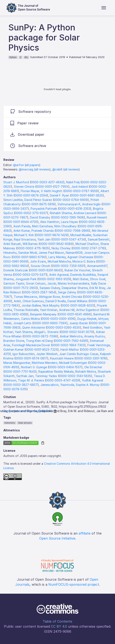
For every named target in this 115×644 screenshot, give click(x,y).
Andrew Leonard (85, 213)
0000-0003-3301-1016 (91, 358)
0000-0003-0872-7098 (40, 336)
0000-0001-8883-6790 (29, 257)
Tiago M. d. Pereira (31, 380)
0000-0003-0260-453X (63, 327)
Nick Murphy (51, 305)
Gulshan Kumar (14, 349)
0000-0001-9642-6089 (56, 244)
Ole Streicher (93, 367)
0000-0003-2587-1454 (39, 292)
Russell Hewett (97, 217)
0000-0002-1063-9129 (54, 279)
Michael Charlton (87, 244)
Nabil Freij (73, 182)
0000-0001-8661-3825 (87, 195)
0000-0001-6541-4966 (74, 314)
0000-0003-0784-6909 (71, 200)
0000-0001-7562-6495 (71, 341)
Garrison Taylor (14, 283)
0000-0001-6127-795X (52, 187)
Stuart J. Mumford (16, 182)
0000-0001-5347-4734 (69, 239)
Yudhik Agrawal (92, 380)
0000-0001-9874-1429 (52, 235)
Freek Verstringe (99, 345)
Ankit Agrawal (59, 275)
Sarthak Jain (25, 376)
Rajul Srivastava (25, 239)
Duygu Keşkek (87, 319)
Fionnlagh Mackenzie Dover (31, 345)
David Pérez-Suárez (38, 200)
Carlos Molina (30, 319)
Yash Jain (44, 239)
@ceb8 (57, 169)
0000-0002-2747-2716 (89, 248)
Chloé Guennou (33, 301)
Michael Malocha (59, 261)
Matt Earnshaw (42, 226)
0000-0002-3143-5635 (75, 376)
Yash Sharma (24, 332)
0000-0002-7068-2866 (72, 231)
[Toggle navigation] (104, 8)
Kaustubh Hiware (62, 358)
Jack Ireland (79, 187)
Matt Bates (81, 279)
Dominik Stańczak (16, 270)
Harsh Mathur (70, 349)
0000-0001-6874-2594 (31, 195)
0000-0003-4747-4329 (62, 380)
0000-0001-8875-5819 (39, 204)
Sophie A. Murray (88, 385)
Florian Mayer (30, 191)
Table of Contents (57, 621)
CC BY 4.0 (59, 626)
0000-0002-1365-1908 (68, 217)
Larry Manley (57, 257)
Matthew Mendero (45, 363)
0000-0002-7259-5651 (68, 266)
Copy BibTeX (43, 411)
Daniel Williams (78, 301)
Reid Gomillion (93, 327)
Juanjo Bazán (79, 323)
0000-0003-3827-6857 (21, 385)
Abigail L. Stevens (46, 332)
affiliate (85, 533)
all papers (32, 165)
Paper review (24, 123)
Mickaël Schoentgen (73, 363)
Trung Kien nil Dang (39, 341)
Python (13, 57)
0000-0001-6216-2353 (74, 209)
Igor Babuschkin (24, 354)
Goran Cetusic (36, 283)
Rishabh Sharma (61, 213)
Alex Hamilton (50, 222)
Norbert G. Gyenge (34, 367)
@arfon (19, 165)
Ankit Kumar (22, 231)
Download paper (27, 134)
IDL (26, 57)
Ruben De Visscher (77, 270)
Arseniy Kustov (95, 336)
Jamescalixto (50, 385)
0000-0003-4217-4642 (47, 182)
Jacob (52, 283)
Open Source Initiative (57, 538)
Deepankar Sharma (75, 288)
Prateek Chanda (43, 231)
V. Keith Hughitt (52, 191)
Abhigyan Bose (49, 297)
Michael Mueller (81, 235)
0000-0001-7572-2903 (21, 288)
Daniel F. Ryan (59, 195)
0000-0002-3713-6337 (31, 213)
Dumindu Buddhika (83, 275)
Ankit (17, 301)
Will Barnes (30, 244)
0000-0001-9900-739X (50, 323)
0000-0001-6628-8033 (78, 305)
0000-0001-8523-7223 (41, 349)
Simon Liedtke (13, 200)
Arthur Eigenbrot (88, 310)
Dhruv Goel (98, 279)
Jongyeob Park (26, 279)
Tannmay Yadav (46, 376)
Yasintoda (67, 385)
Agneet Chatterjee (80, 257)
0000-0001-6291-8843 (46, 270)
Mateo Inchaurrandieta (74, 283)
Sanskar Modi (28, 253)
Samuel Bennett (99, 239)
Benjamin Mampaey (43, 314)
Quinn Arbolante (34, 327)
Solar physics (25, 423)
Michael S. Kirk (24, 235)
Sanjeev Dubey (50, 288)
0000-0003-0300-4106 (58, 319)
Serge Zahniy (67, 292)
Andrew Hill (67, 310)
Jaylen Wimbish (47, 354)
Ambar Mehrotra (71, 336)
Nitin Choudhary (65, 226)
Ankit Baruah (12, 244)
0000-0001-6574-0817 (31, 358)
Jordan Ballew (31, 305)
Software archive (28, 146)
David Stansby (40, 217)
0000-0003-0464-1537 (65, 367)
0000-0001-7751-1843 (20, 371)
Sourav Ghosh (41, 266)
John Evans (38, 261)
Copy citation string (17, 411)
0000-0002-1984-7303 (68, 345)
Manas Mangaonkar (17, 363)
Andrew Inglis (91, 204)
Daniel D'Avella (56, 301)
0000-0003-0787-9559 (81, 191)
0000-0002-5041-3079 (77, 332)
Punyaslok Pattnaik (44, 209)
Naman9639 (74, 253)
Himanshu (10, 253)
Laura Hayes (69, 222)
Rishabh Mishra (86, 371)
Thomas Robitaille (26, 310)
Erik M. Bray (97, 288)
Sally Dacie (98, 283)
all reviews (42, 169)
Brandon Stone (14, 341)
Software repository (31, 111)
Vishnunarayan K (69, 204)
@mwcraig (26, 169)
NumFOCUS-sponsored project (74, 584)
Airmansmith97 (97, 266)
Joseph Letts (22, 323)
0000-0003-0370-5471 (30, 275)
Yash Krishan (49, 310)
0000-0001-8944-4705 (21, 222)
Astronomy (10, 423)
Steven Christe (24, 187)
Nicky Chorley (61, 248)
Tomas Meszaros (26, 297)
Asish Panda (22, 226)
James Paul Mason (51, 253)
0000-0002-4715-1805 (33, 248)
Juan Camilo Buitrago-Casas (79, 354)
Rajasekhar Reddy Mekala (56, 371)
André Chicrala (72, 297)
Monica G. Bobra (84, 261)
